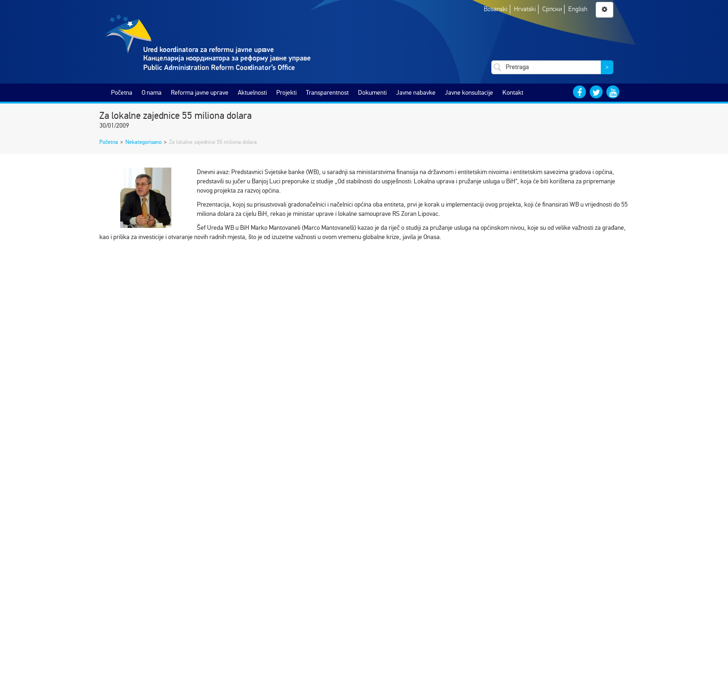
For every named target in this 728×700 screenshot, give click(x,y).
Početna (122, 93)
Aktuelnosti (252, 93)
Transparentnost (327, 93)
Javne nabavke (416, 93)
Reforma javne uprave (200, 93)
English (578, 9)
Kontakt (513, 93)
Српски (552, 9)
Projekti (286, 93)
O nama (152, 93)
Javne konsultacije (469, 93)
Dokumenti (372, 93)
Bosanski (496, 9)
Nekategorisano (143, 142)
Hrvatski (525, 9)
